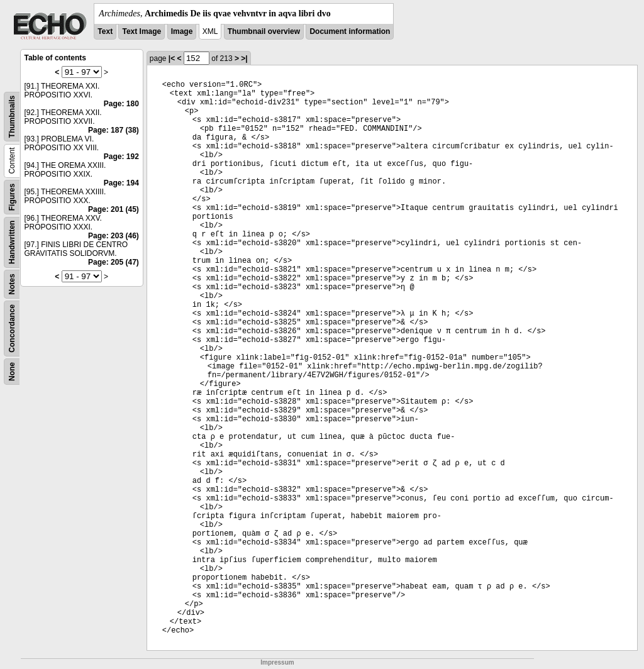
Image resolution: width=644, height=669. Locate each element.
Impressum (277, 662)
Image (182, 31)
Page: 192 (121, 157)
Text (105, 31)
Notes (12, 284)
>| (244, 58)
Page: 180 (121, 104)
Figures (12, 197)
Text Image (142, 31)
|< (172, 58)
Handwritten (12, 242)
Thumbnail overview (264, 31)
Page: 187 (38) (114, 130)
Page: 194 (121, 183)
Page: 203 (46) (114, 236)
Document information (350, 31)
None (12, 372)
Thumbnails (12, 117)
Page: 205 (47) (114, 262)
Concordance (12, 329)
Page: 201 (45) (114, 209)
